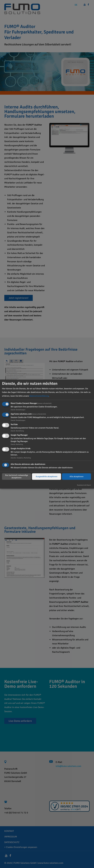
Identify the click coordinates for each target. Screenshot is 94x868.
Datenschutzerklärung (39, 396)
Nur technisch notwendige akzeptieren (17, 477)
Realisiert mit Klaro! (84, 485)
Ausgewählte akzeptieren (47, 477)
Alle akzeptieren (77, 477)
